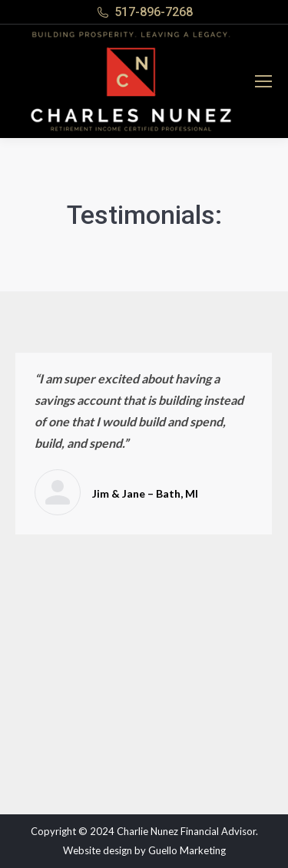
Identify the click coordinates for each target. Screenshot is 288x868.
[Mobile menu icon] (263, 81)
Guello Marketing (187, 850)
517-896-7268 (154, 12)
